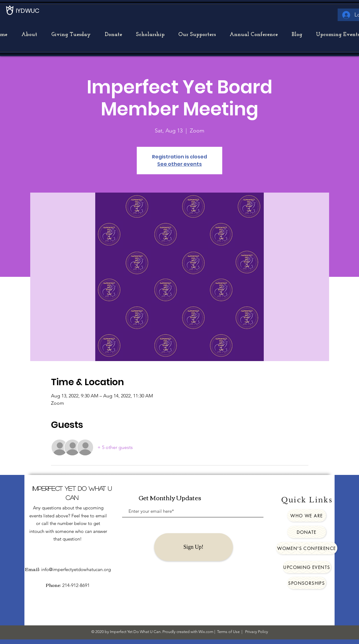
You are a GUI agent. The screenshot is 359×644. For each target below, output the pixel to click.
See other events (179, 164)
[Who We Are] (307, 516)
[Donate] (307, 532)
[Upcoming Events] (307, 567)
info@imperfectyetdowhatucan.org (76, 569)
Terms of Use (228, 632)
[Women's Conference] (307, 548)
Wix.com (206, 632)
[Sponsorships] (307, 583)
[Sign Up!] (194, 547)
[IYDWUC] (28, 11)
